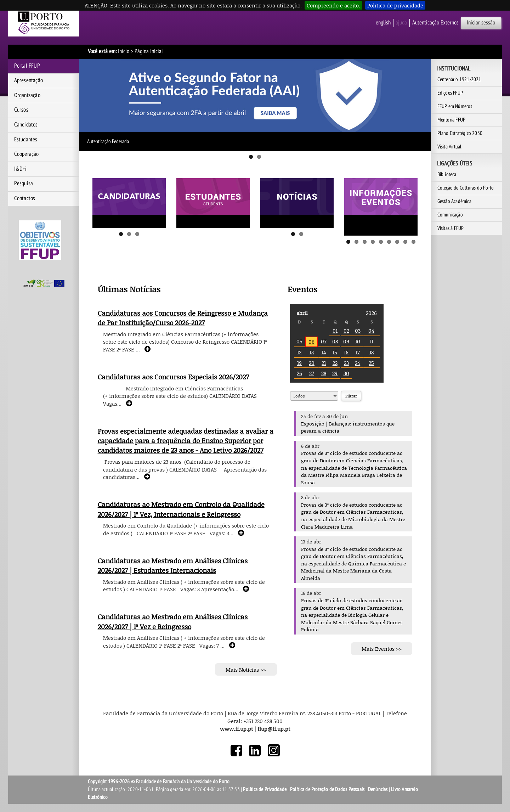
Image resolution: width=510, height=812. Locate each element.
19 (299, 363)
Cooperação (27, 154)
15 (335, 352)
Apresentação (29, 80)
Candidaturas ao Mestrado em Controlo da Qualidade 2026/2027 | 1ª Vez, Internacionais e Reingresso (181, 509)
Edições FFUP (450, 93)
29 (335, 373)
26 (299, 373)
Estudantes (26, 140)
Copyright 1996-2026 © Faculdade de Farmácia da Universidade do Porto (159, 782)
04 (371, 331)
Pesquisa (24, 184)
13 (312, 352)
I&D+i (21, 169)
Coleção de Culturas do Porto (466, 188)
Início (124, 51)
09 (346, 341)
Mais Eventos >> (382, 649)
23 (346, 363)
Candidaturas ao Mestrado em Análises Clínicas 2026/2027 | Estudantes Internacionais (173, 566)
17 (358, 352)
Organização (27, 95)
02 (346, 331)
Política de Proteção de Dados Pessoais (327, 789)
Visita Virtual (450, 147)
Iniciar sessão (481, 23)
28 (324, 373)
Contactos (25, 198)
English (383, 23)
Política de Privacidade (265, 789)
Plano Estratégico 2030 (460, 133)
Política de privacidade (395, 5)
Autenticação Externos (435, 23)
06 (311, 342)
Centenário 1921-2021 (459, 79)
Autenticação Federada (108, 141)
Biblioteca (447, 174)
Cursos (21, 110)
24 (358, 363)
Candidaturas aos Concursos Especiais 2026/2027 (173, 377)
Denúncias (378, 789)
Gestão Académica (454, 201)
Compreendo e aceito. (333, 5)
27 (312, 373)
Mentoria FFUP (452, 120)
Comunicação (450, 215)
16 (346, 352)
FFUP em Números (455, 106)
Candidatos (26, 125)
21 (324, 363)
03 (358, 331)
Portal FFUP (27, 66)
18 (372, 352)
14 (324, 352)
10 (358, 341)
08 (335, 341)
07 (324, 341)
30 (346, 373)
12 (299, 352)
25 (371, 363)
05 (299, 341)
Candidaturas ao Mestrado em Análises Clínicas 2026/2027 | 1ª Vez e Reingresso (173, 622)
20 (312, 363)
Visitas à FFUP (451, 228)
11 (372, 341)
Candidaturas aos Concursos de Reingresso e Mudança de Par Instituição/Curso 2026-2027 (183, 318)
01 (335, 331)
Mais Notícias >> (246, 669)
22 (335, 363)
